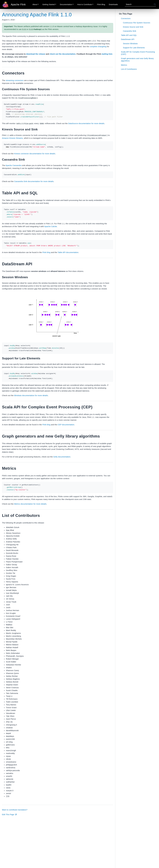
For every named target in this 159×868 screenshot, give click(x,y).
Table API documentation (68, 252)
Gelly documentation (62, 457)
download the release (36, 54)
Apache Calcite (51, 226)
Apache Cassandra (14, 165)
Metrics (124, 65)
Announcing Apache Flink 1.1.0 (37, 15)
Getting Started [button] (49, 4)
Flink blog (46, 252)
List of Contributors (129, 69)
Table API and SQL (129, 35)
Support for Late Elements (134, 48)
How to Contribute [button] (85, 4)
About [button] (35, 4)
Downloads (113, 4)
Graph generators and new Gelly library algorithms (137, 60)
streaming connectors (15, 80)
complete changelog (98, 47)
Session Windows (130, 44)
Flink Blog (101, 4)
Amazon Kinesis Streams (12, 138)
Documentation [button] (66, 4)
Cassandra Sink (130, 31)
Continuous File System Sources (137, 23)
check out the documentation (63, 54)
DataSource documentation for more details (86, 123)
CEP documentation (66, 425)
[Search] (139, 4)
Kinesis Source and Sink (133, 27)
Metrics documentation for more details (30, 504)
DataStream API (128, 39)
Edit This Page (10, 814)
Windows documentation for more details (31, 395)
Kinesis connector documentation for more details (35, 154)
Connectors (126, 18)
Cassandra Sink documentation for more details (34, 181)
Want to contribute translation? (15, 810)
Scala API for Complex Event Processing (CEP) (138, 53)
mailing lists (107, 54)
